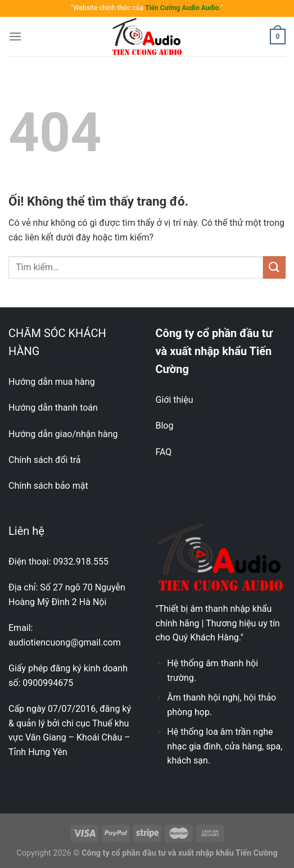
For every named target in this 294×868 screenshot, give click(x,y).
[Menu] (15, 36)
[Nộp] (274, 267)
